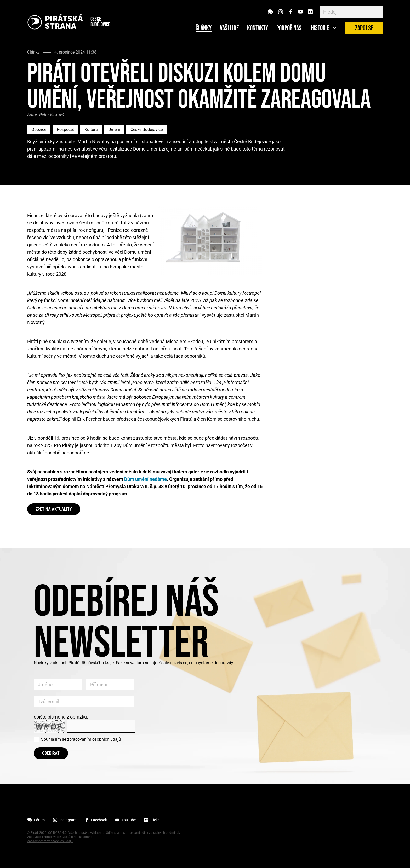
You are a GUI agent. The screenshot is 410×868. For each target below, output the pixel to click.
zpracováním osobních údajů (94, 739)
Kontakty (258, 28)
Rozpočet (65, 129)
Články (204, 28)
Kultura (91, 129)
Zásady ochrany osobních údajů (50, 841)
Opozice (39, 129)
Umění (114, 129)
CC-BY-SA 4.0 (57, 833)
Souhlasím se (81, 739)
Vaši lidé (229, 28)
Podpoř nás (289, 28)
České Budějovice (147, 129)
